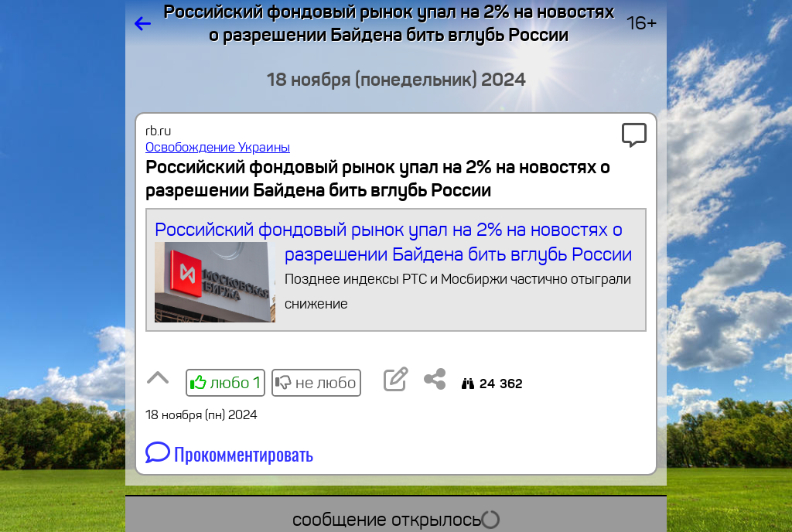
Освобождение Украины (218, 147)
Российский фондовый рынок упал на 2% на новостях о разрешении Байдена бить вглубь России (396, 270)
